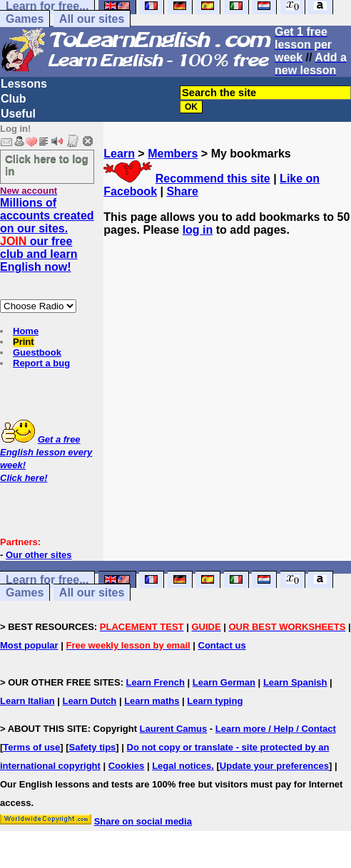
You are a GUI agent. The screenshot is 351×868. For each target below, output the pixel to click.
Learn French (156, 682)
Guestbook (37, 352)
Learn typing (215, 701)
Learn (119, 154)
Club (14, 99)
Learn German (224, 682)
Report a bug (41, 363)
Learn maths (152, 701)
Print (24, 342)
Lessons (24, 84)
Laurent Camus (174, 729)
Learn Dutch (89, 701)
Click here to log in (47, 165)
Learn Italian (27, 701)
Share (182, 191)
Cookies (127, 766)
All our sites (92, 19)
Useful (18, 114)
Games (25, 19)
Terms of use (31, 747)
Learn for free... (47, 580)
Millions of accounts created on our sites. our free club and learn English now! (47, 235)
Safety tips (93, 747)
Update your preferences (274, 766)
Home (26, 331)
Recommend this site (213, 179)
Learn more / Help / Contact (276, 729)
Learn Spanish (295, 682)
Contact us (222, 645)
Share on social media (143, 821)
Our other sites (39, 555)
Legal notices (182, 766)
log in (198, 230)
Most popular (29, 645)
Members (173, 154)
